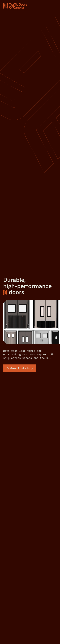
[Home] (15, 6)
